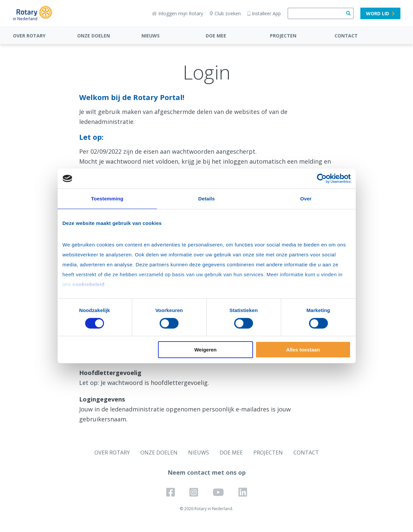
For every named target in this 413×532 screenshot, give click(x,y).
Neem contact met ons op (207, 472)
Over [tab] (306, 199)
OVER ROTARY (29, 36)
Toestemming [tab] (107, 199)
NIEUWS (151, 36)
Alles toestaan (303, 350)
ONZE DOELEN (94, 36)
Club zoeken (225, 13)
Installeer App (264, 13)
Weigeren (206, 350)
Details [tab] (207, 199)
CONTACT (346, 36)
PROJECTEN (283, 36)
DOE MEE (216, 36)
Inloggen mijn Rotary (177, 13)
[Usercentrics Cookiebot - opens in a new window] (322, 179)
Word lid (380, 13)
